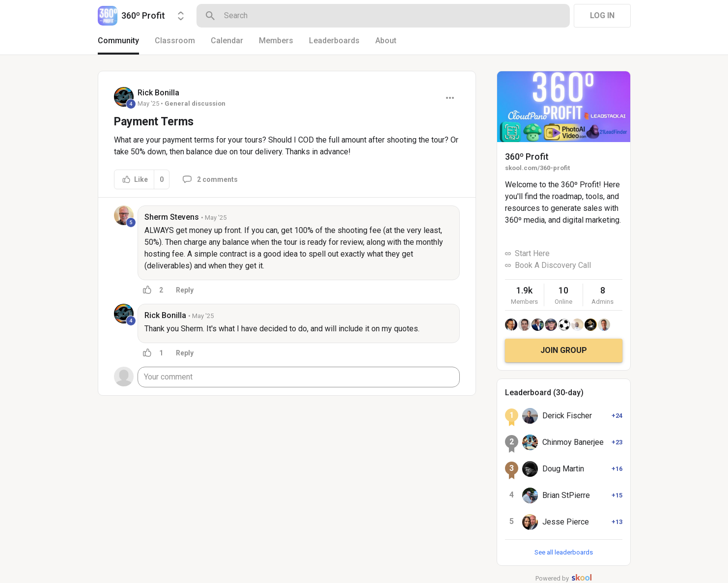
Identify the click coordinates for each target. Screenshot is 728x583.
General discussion (195, 103)
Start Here (532, 253)
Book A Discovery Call (553, 265)
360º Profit (527, 157)
